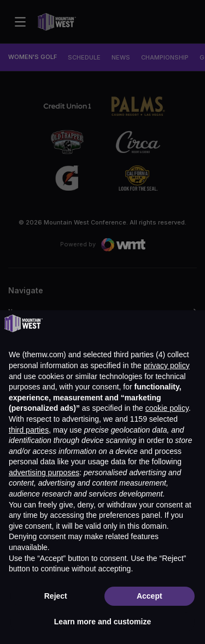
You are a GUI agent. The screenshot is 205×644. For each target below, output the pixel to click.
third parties (29, 430)
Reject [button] (56, 596)
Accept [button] (150, 596)
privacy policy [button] (167, 365)
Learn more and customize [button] (102, 622)
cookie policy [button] (167, 408)
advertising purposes (44, 472)
